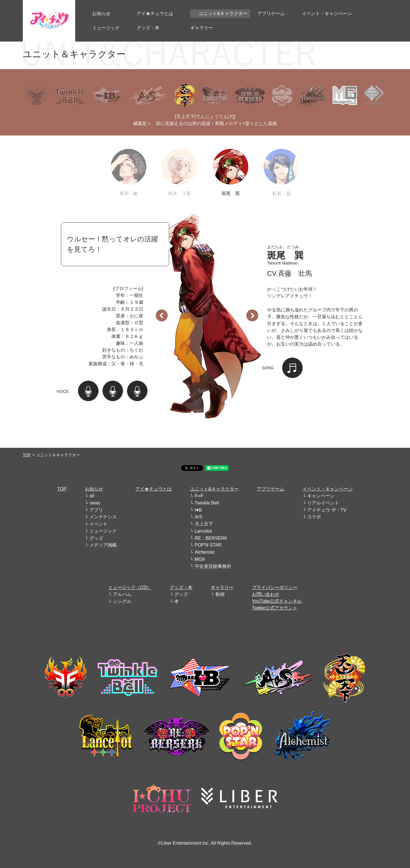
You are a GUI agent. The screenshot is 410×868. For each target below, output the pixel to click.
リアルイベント (323, 503)
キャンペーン (321, 496)
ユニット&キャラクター (214, 489)
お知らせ (94, 489)
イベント (99, 524)
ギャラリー (222, 587)
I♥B (198, 510)
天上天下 (204, 524)
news (95, 503)
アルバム (122, 594)
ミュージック (103, 531)
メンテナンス (103, 517)
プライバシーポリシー (275, 587)
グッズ (96, 538)
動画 (220, 594)
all (92, 496)
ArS (199, 517)
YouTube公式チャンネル (277, 601)
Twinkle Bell (207, 503)
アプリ (96, 510)
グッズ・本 (181, 587)
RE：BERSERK (211, 538)
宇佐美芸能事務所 (213, 566)
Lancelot (203, 531)
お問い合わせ (266, 594)
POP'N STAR (208, 545)
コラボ (314, 517)
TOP (27, 455)
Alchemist (205, 552)
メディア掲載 (103, 545)
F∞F (199, 496)
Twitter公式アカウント (275, 608)
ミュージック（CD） (130, 587)
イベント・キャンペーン (328, 489)
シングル (122, 601)
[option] (207, 313)
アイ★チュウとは (153, 489)
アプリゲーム (270, 489)
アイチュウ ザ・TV (327, 510)
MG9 (200, 559)
